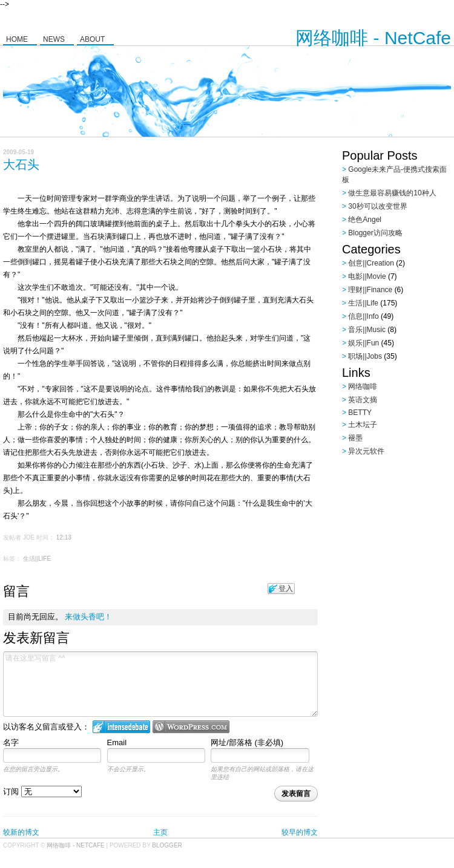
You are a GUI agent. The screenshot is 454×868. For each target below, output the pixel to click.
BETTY (360, 413)
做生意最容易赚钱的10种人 (392, 193)
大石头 (21, 165)
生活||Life (37, 559)
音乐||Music (367, 330)
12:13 (64, 537)
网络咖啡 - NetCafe (373, 38)
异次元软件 (366, 451)
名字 (11, 742)
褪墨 (355, 438)
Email (117, 742)
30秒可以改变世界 (377, 206)
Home (17, 39)
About (92, 39)
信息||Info (363, 316)
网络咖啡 (363, 387)
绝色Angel (365, 220)
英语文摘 (363, 400)
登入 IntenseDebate (121, 727)
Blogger (167, 845)
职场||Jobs (365, 356)
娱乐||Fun (364, 343)
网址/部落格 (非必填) (247, 742)
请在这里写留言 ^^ (160, 684)
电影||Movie (367, 276)
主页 (160, 832)
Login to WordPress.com (191, 727)
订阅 (42, 791)
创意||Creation (371, 263)
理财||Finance (370, 290)
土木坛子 (363, 425)
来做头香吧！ (88, 617)
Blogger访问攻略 (375, 233)
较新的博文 (21, 832)
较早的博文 (300, 832)
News (54, 39)
